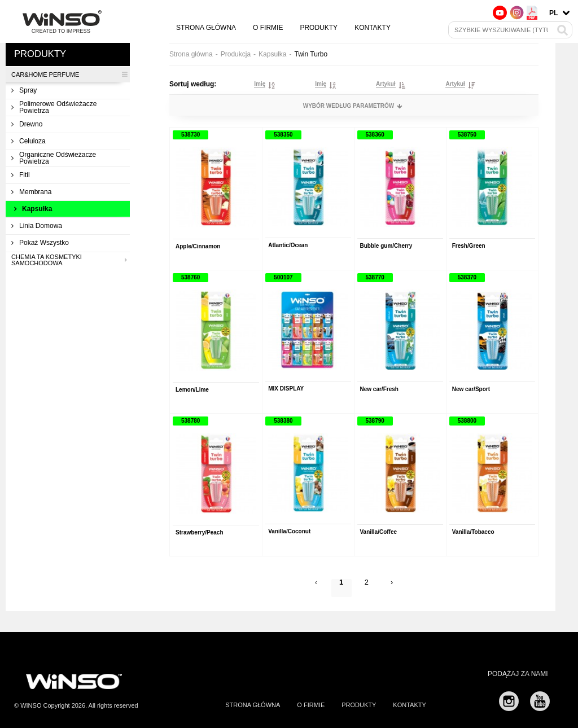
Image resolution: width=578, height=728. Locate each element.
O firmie (268, 28)
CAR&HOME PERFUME (69, 74)
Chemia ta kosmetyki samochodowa (69, 260)
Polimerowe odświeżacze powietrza (54, 107)
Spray (24, 90)
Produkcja (236, 54)
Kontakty (373, 28)
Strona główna (206, 28)
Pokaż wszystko (40, 243)
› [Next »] (393, 585)
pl (553, 13)
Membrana (31, 192)
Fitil (21, 175)
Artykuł (386, 84)
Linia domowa (37, 226)
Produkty (319, 28)
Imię (260, 84)
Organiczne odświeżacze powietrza (54, 158)
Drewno (27, 124)
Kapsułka (33, 209)
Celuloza (29, 141)
